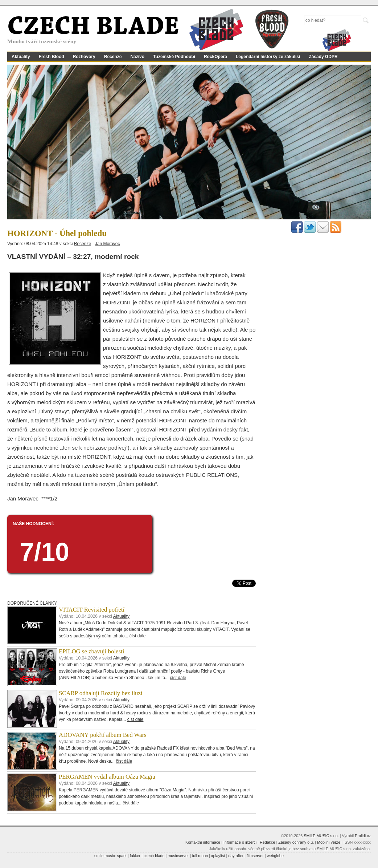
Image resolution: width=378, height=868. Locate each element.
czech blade (154, 856)
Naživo (137, 57)
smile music (104, 856)
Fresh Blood (52, 57)
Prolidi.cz (363, 836)
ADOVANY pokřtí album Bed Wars (103, 735)
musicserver (178, 856)
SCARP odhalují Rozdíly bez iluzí (101, 693)
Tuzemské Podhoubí (174, 57)
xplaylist (218, 856)
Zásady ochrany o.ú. (296, 842)
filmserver (255, 856)
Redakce (268, 842)
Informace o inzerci (240, 842)
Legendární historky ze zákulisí (268, 57)
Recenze (113, 57)
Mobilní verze (329, 842)
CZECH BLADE (93, 28)
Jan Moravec (108, 244)
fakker (135, 856)
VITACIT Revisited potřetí (92, 610)
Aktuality (21, 57)
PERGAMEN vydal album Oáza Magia (107, 777)
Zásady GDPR (323, 57)
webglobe (275, 856)
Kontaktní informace (203, 842)
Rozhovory (84, 57)
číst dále (138, 636)
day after (236, 856)
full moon (200, 856)
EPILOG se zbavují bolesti (91, 651)
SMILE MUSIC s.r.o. (321, 836)
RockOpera (215, 57)
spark (122, 856)
